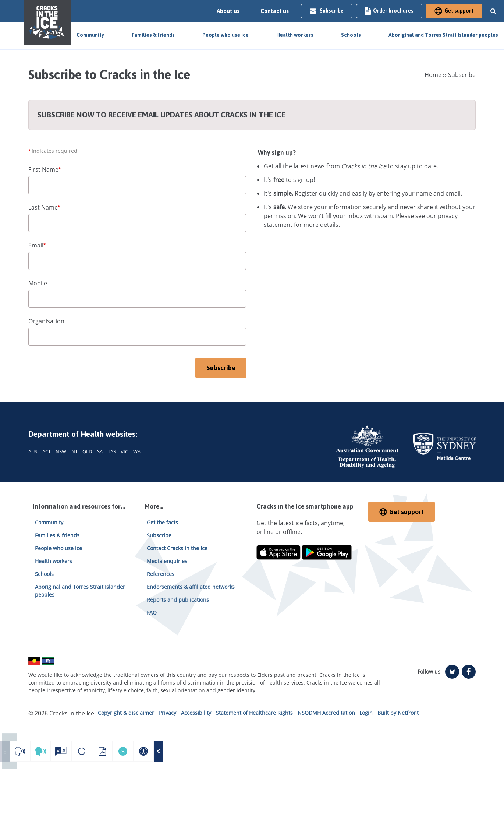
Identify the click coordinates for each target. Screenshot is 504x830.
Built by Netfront (398, 713)
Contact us (275, 11)
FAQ (152, 613)
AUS (33, 451)
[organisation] (137, 337)
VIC (124, 451)
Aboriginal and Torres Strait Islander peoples (443, 35)
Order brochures (389, 11)
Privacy (168, 713)
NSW (61, 451)
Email (37, 245)
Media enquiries (167, 561)
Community (90, 35)
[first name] (137, 185)
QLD (87, 451)
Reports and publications (178, 600)
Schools (351, 35)
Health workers (295, 35)
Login (366, 713)
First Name (45, 169)
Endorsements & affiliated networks (191, 587)
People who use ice (226, 35)
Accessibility (196, 713)
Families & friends (153, 35)
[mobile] (137, 299)
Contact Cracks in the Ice (177, 548)
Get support (454, 11)
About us (228, 11)
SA (100, 451)
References (161, 574)
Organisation (46, 321)
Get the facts (162, 522)
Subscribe (326, 11)
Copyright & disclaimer (126, 713)
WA (137, 451)
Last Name (44, 207)
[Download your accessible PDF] (123, 751)
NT (74, 451)
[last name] (137, 223)
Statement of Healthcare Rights (254, 713)
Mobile (38, 283)
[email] (137, 261)
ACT (47, 451)
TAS (112, 451)
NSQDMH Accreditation (326, 713)
